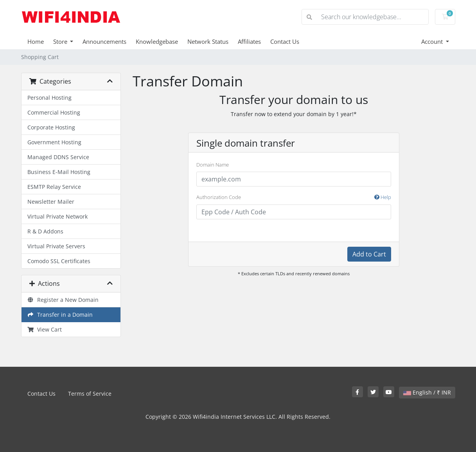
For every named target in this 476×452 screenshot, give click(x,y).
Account (433, 41)
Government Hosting (54, 142)
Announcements (104, 41)
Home (36, 41)
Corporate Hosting (51, 127)
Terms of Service (90, 394)
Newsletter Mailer (51, 202)
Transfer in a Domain (60, 315)
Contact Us (285, 41)
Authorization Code (294, 197)
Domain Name (213, 165)
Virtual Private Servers (56, 246)
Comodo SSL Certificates (59, 261)
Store (61, 41)
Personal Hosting (49, 98)
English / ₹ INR (427, 392)
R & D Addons (45, 231)
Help (383, 197)
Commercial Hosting (54, 112)
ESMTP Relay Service (54, 187)
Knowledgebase (157, 41)
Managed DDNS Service (58, 157)
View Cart (45, 329)
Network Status (208, 41)
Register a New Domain (63, 300)
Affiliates (249, 41)
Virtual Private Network (57, 216)
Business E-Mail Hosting (59, 172)
